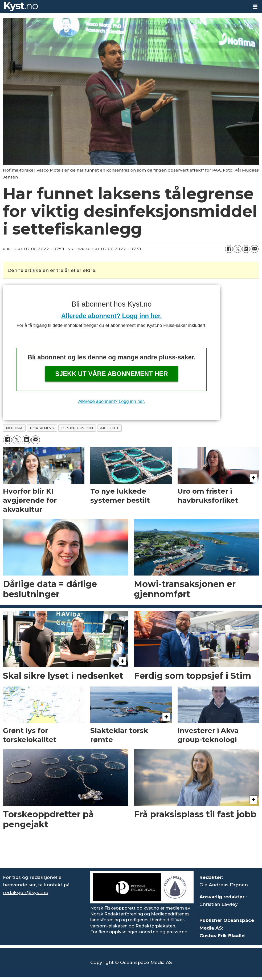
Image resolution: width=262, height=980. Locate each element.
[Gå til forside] (21, 7)
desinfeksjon (77, 428)
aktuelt (110, 428)
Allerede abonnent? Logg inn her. (112, 316)
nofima (14, 428)
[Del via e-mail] (255, 249)
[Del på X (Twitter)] (238, 249)
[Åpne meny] (255, 7)
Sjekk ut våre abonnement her (112, 374)
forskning (42, 428)
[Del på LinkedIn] (246, 249)
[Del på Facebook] (229, 249)
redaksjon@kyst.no (26, 892)
